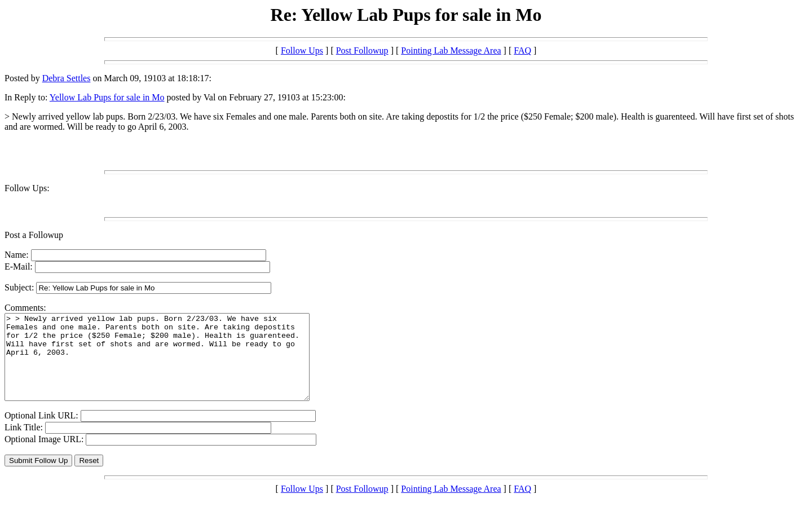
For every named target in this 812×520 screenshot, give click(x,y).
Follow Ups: (27, 188)
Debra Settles (67, 78)
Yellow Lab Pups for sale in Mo (107, 97)
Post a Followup (34, 235)
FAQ (522, 50)
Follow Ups (302, 50)
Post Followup (362, 50)
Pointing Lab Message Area (451, 50)
